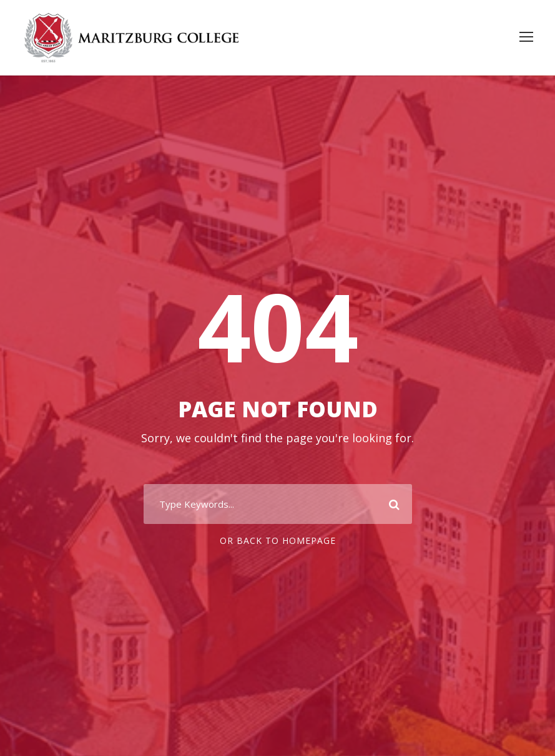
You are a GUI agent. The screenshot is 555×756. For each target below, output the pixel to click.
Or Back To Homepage (278, 540)
